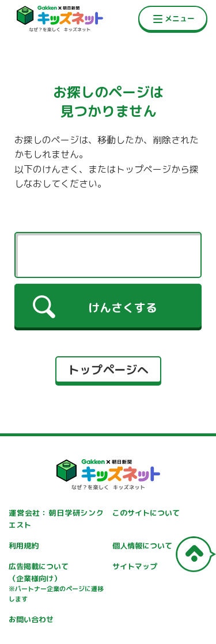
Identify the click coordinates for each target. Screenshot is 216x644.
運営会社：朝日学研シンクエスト (56, 519)
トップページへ (108, 369)
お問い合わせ (31, 619)
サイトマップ (135, 566)
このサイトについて (146, 513)
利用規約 (24, 546)
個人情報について (142, 546)
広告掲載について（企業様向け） (56, 583)
